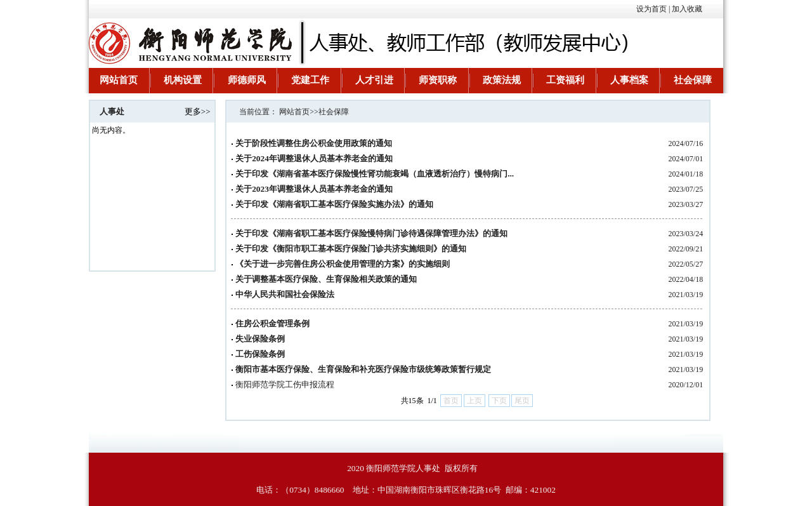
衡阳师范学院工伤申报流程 (285, 384)
